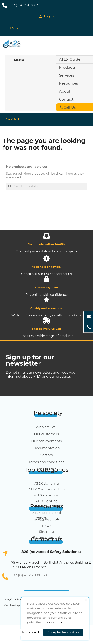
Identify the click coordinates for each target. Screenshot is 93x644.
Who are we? (47, 427)
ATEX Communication (46, 489)
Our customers (47, 434)
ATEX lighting (46, 501)
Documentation (46, 448)
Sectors (47, 455)
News (46, 526)
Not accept (31, 632)
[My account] (46, 16)
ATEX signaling (47, 483)
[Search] (46, 186)
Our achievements (47, 441)
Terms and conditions (46, 462)
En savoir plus (53, 622)
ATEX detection (46, 495)
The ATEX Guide (46, 520)
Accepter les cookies (63, 632)
